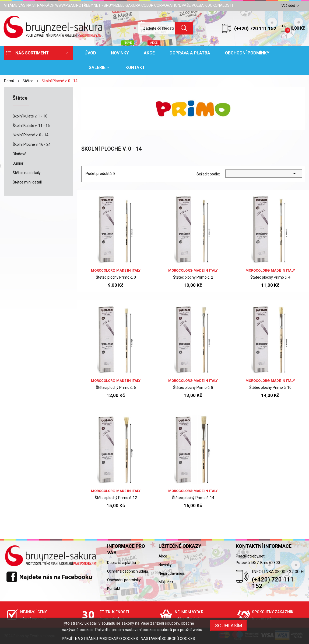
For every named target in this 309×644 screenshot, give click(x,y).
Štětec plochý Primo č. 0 (116, 277)
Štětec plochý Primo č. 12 (116, 498)
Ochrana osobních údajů (128, 571)
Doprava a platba (122, 563)
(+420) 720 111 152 (255, 28)
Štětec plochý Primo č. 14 (193, 498)
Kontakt (114, 588)
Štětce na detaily (27, 173)
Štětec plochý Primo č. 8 (193, 387)
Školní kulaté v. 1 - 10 (30, 116)
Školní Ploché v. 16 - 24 (32, 144)
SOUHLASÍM (229, 626)
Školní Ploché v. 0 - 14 (31, 135)
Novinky (165, 565)
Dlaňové (20, 154)
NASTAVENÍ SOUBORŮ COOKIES (168, 639)
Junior (18, 163)
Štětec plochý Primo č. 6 (116, 387)
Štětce (20, 98)
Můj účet (166, 582)
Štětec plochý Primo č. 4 (270, 277)
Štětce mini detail (27, 182)
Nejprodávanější (172, 573)
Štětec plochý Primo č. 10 (270, 387)
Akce (163, 556)
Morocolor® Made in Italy (116, 270)
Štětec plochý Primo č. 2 (193, 277)
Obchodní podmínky (124, 580)
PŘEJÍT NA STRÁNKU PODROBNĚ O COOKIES (100, 639)
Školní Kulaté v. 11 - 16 (31, 126)
